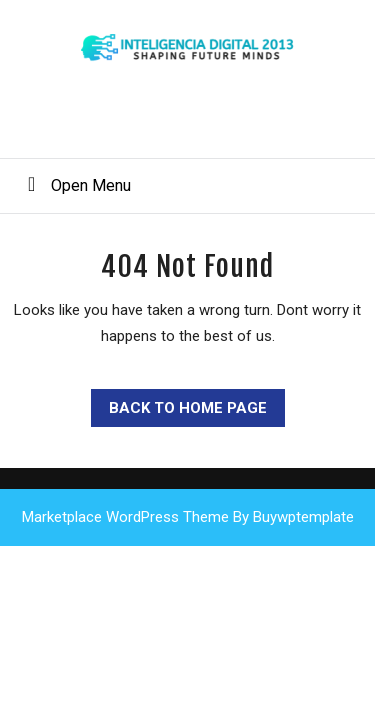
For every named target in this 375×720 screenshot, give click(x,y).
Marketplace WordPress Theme (125, 517)
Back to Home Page (179, 403)
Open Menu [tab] (71, 184)
